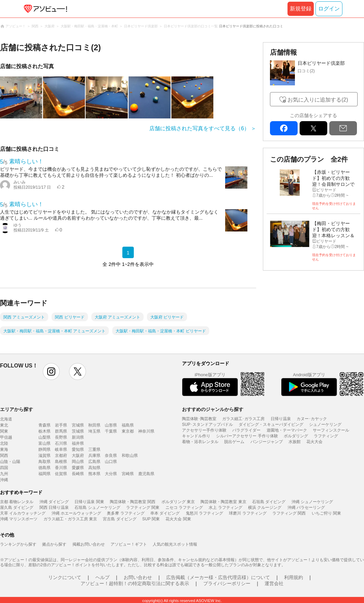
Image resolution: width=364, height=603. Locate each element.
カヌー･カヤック (312, 419)
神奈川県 (146, 431)
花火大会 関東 (178, 519)
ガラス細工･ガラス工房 (243, 419)
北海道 (6, 419)
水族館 (295, 442)
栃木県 (44, 431)
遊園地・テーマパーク (287, 430)
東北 (4, 425)
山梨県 (44, 437)
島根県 (61, 462)
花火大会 (314, 442)
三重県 (94, 449)
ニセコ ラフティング (184, 508)
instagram (51, 372)
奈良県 (111, 456)
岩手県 (61, 425)
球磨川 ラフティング (248, 513)
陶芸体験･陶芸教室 (199, 419)
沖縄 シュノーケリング (312, 502)
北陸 (4, 443)
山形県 (111, 425)
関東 (4, 431)
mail (343, 128)
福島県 (128, 425)
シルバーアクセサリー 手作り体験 (247, 436)
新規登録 (301, 9)
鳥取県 (44, 462)
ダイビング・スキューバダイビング (271, 424)
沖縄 (4, 480)
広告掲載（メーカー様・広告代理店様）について (218, 577)
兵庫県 (94, 456)
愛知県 (78, 449)
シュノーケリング (325, 424)
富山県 (44, 443)
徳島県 (44, 468)
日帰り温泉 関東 (89, 502)
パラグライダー (246, 430)
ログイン (329, 9)
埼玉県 (94, 431)
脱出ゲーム (234, 442)
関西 (4, 456)
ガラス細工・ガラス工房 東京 (70, 519)
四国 (4, 468)
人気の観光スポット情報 (175, 544)
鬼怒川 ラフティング (204, 513)
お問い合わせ (138, 577)
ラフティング (326, 436)
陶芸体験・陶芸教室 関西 (133, 502)
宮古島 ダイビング (119, 519)
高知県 (94, 468)
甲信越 (6, 437)
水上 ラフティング (225, 508)
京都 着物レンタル (17, 502)
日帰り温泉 (281, 419)
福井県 (78, 443)
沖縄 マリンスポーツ (19, 519)
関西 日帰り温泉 (54, 508)
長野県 (61, 437)
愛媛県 (78, 468)
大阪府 (78, 456)
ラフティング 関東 (143, 508)
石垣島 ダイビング (269, 502)
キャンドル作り (196, 436)
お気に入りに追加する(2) (318, 100)
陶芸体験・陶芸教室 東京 (223, 502)
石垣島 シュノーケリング (97, 508)
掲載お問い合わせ (89, 544)
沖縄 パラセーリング (306, 508)
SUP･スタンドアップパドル (207, 424)
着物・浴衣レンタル (200, 442)
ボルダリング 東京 (178, 502)
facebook (284, 128)
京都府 (61, 456)
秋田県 (94, 425)
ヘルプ (102, 577)
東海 (4, 449)
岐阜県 (61, 449)
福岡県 (44, 474)
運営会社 (274, 583)
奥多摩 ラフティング (126, 513)
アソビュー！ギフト (129, 544)
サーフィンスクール (331, 430)
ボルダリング (296, 436)
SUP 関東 (151, 519)
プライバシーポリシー (227, 583)
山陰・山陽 (10, 462)
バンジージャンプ (267, 442)
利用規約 (294, 577)
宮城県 (78, 425)
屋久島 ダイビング (17, 508)
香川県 (61, 468)
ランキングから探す (18, 544)
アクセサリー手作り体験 (204, 430)
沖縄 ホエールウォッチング (76, 513)
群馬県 (61, 431)
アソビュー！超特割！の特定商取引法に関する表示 (135, 583)
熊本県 (94, 474)
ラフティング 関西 (289, 513)
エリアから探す (17, 409)
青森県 (44, 425)
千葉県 (111, 431)
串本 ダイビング (165, 513)
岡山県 (78, 462)
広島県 (94, 462)
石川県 (61, 443)
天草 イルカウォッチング (23, 513)
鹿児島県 (146, 474)
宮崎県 (128, 474)
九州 (4, 474)
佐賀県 (61, 474)
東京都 (128, 431)
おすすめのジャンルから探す (213, 409)
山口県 (111, 462)
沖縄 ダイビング (54, 502)
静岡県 (44, 449)
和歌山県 (130, 456)
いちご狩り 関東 (326, 513)
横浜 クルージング (265, 508)
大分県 (111, 474)
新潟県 (78, 437)
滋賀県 (44, 456)
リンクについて (65, 577)
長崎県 (78, 474)
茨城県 (78, 431)
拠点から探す (54, 544)
